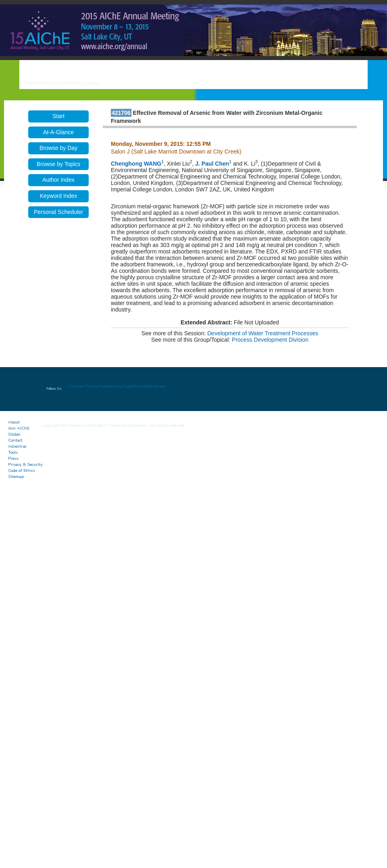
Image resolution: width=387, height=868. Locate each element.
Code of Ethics (22, 470)
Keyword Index (59, 196)
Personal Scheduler (58, 212)
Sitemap (16, 477)
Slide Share (154, 386)
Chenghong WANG (136, 164)
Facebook (108, 386)
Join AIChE (19, 428)
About (14, 422)
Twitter (93, 386)
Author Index (58, 180)
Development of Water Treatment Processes (263, 333)
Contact (15, 440)
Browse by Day (58, 148)
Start (58, 116)
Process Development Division (270, 340)
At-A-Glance (58, 132)
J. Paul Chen (212, 164)
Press (13, 458)
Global (14, 434)
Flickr (138, 386)
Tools (13, 452)
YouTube (125, 386)
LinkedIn (77, 386)
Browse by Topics (59, 164)
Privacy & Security (25, 464)
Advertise (17, 446)
